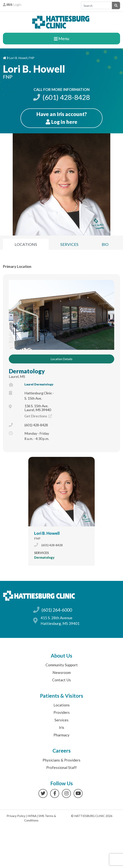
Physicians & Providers (61, 760)
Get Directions (38, 416)
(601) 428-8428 (61, 97)
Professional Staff (61, 767)
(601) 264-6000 (57, 610)
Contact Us (61, 680)
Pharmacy (61, 735)
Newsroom (62, 672)
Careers (62, 751)
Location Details (61, 359)
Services (61, 720)
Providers (62, 712)
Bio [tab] (105, 244)
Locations (62, 705)
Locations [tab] (26, 244)
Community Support (62, 665)
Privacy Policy (16, 816)
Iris (62, 727)
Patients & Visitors (62, 696)
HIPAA (32, 816)
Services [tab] (69, 244)
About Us (61, 656)
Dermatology (27, 371)
